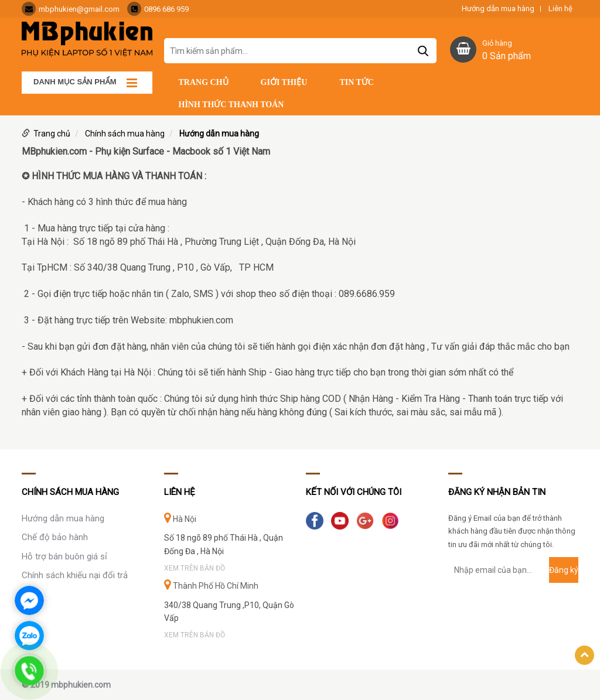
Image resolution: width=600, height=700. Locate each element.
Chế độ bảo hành (55, 537)
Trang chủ (204, 82)
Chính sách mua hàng (125, 134)
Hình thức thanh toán (231, 105)
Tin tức (357, 82)
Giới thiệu (284, 82)
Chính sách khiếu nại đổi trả (75, 575)
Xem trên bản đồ (195, 568)
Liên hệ (560, 9)
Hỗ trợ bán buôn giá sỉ (64, 556)
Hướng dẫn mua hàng (498, 9)
